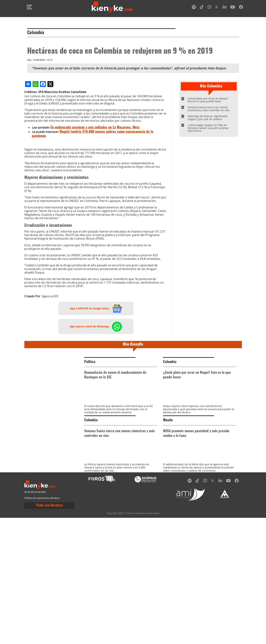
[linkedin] (225, 8)
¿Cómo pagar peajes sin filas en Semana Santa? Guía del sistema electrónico (208, 128)
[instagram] (209, 8)
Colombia (36, 33)
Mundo (168, 530)
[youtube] (233, 8)
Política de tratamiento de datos (42, 624)
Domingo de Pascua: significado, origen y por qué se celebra (208, 118)
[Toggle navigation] (29, 7)
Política (90, 455)
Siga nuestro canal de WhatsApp (96, 419)
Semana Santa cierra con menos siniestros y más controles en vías (209, 109)
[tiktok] (202, 8)
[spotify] (194, 8)
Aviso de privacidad (35, 618)
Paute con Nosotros (49, 632)
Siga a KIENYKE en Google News (96, 401)
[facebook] (241, 8)
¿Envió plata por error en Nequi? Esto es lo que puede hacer (208, 100)
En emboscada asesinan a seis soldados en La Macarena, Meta (95, 220)
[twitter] (217, 8)
